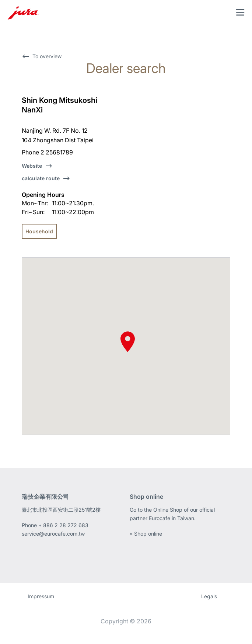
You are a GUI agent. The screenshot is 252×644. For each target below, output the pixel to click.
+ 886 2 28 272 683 (63, 525)
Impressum (41, 596)
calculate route (41, 178)
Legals (209, 596)
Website (32, 166)
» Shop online (146, 534)
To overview (47, 56)
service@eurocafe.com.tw (53, 534)
